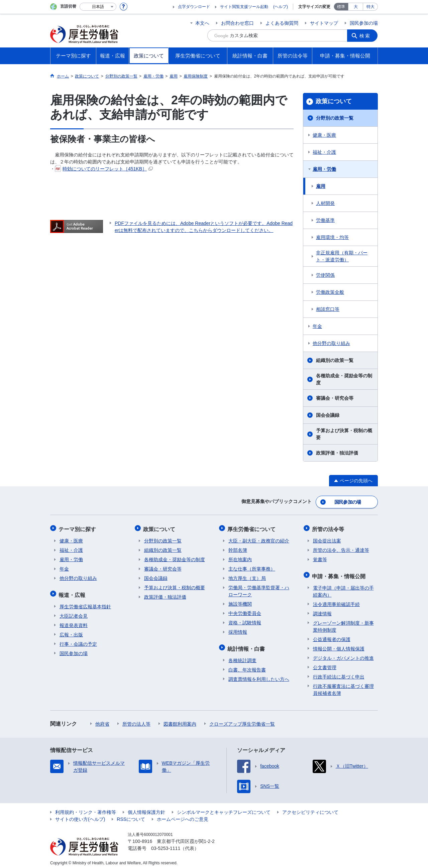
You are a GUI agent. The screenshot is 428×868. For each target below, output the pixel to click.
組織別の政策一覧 (335, 360)
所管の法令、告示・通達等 (341, 548)
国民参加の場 (364, 23)
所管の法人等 (136, 720)
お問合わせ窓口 (237, 23)
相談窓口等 (328, 309)
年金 (317, 326)
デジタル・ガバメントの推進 (343, 654)
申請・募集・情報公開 (340, 573)
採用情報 (238, 630)
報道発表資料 (74, 622)
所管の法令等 (329, 528)
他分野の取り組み (331, 343)
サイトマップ (324, 23)
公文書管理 (325, 664)
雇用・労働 (324, 169)
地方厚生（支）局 (247, 576)
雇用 (321, 186)
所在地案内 (240, 557)
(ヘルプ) (281, 7)
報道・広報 (73, 592)
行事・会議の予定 (78, 640)
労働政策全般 (330, 292)
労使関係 (325, 275)
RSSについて (131, 816)
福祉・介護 (324, 152)
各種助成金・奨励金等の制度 (344, 379)
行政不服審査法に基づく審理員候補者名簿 (343, 686)
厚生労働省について (252, 528)
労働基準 (325, 220)
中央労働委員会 (245, 611)
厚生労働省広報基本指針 (85, 603)
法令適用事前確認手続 (336, 601)
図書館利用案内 (180, 720)
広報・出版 (71, 631)
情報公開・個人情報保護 (339, 645)
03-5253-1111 (166, 845)
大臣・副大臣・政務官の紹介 (259, 539)
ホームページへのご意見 (183, 816)
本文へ (202, 23)
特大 (370, 7)
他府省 (102, 720)
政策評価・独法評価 (337, 453)
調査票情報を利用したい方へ (259, 675)
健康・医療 (324, 135)
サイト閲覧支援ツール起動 (244, 7)
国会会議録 (328, 415)
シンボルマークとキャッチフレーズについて (224, 809)
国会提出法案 (327, 539)
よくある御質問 (282, 23)
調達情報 (322, 610)
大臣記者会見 (74, 612)
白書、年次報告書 (247, 666)
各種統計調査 (242, 657)
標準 (341, 7)
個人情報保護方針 (146, 809)
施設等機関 (240, 602)
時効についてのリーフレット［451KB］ (104, 169)
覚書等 (320, 557)
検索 (366, 35)
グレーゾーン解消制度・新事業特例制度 (343, 623)
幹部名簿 (238, 548)
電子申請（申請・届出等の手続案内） (343, 588)
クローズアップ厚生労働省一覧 (242, 720)
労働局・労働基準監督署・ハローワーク (259, 589)
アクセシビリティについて (310, 809)
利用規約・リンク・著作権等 (86, 809)
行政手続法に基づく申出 (339, 673)
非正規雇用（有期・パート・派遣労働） (342, 256)
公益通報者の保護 (332, 636)
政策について (334, 101)
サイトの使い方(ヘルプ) (80, 816)
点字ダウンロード (194, 7)
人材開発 (325, 203)
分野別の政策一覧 (335, 118)
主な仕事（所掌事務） (252, 567)
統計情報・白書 (247, 646)
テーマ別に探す (78, 528)
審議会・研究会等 (335, 398)
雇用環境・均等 (332, 237)
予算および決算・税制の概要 (344, 434)
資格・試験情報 (245, 621)
